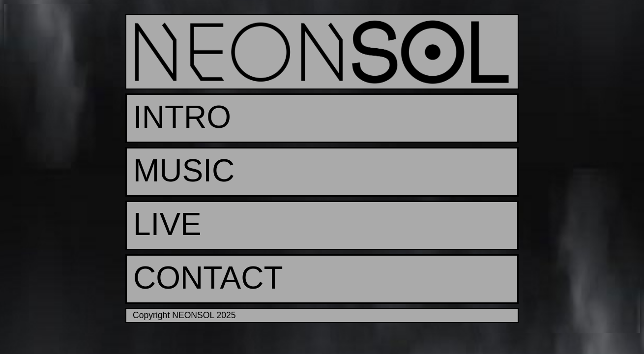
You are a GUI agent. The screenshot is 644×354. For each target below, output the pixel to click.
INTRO (182, 117)
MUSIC (184, 171)
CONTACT (208, 278)
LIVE (167, 224)
